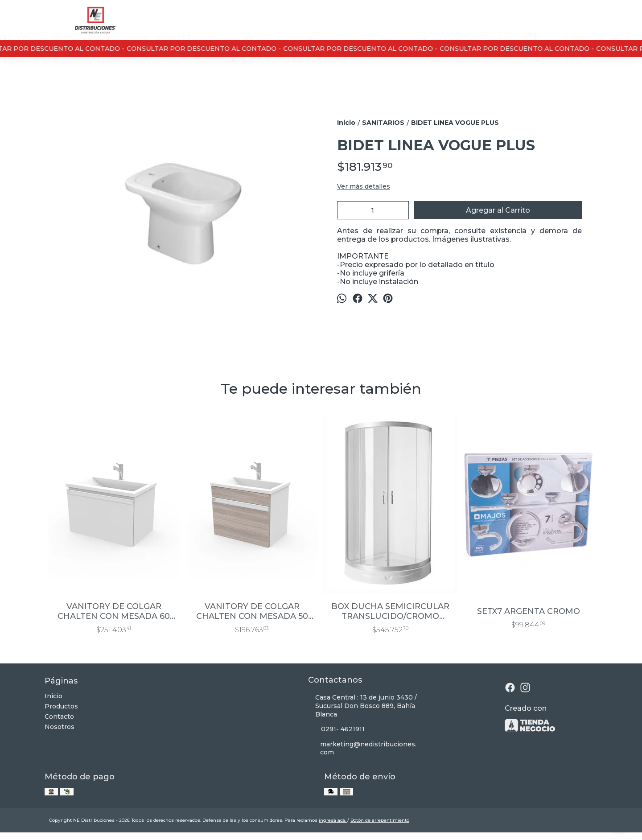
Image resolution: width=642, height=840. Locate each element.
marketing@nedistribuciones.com (362, 748)
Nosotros (60, 727)
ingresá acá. (333, 820)
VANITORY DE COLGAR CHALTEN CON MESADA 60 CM (114, 611)
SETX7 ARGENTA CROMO (529, 611)
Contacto (59, 716)
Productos (61, 706)
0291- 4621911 (336, 729)
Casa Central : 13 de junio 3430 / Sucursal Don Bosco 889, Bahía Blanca (362, 706)
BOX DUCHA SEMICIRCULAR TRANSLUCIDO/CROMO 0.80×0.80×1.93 (390, 611)
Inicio (53, 696)
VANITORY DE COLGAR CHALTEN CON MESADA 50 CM (252, 611)
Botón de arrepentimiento (380, 820)
